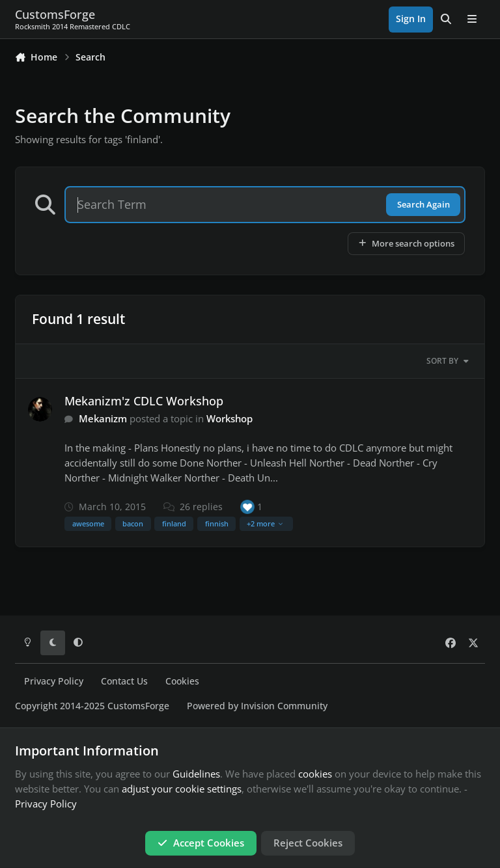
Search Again (424, 204)
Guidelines (196, 774)
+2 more (265, 523)
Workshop (229, 418)
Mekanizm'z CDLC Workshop (144, 401)
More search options (406, 243)
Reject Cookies (308, 843)
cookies (315, 774)
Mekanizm (103, 418)
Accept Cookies (201, 843)
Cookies (182, 681)
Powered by (257, 706)
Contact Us (124, 681)
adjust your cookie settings (182, 789)
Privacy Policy (54, 681)
